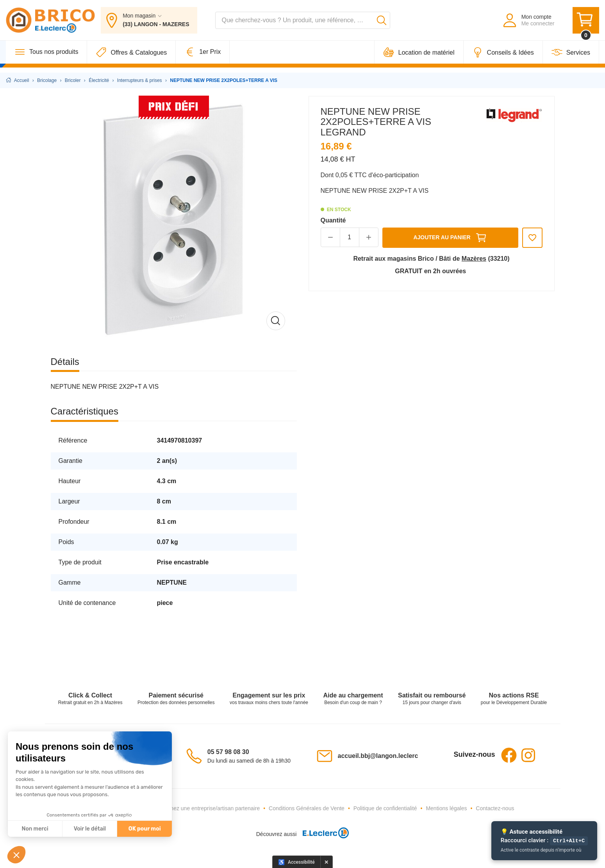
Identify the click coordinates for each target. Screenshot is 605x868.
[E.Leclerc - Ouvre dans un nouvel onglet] (323, 834)
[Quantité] (350, 237)
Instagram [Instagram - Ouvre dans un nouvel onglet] (528, 755)
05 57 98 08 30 (228, 752)
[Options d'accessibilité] (296, 862)
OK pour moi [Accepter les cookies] (145, 829)
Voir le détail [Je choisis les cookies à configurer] (90, 829)
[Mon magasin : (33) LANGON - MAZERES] (149, 23)
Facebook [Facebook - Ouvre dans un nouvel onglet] (509, 755)
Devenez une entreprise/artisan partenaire (209, 808)
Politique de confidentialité (385, 808)
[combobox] (303, 23)
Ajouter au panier (450, 238)
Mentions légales (446, 808)
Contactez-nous (495, 808)
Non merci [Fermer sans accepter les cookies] (35, 829)
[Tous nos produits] (46, 57)
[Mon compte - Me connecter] (528, 23)
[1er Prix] (203, 57)
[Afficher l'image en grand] (174, 219)
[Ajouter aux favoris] (532, 238)
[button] (16, 855)
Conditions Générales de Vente (307, 808)
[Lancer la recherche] (382, 23)
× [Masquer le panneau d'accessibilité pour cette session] (327, 862)
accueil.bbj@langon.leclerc (378, 756)
